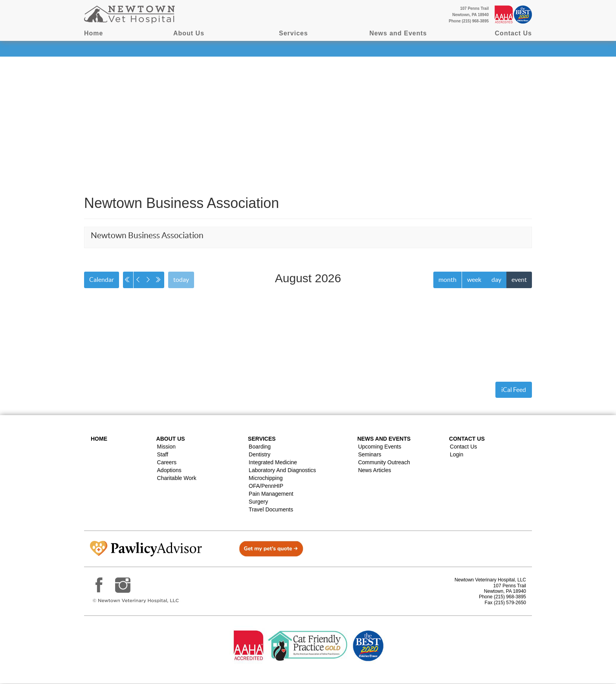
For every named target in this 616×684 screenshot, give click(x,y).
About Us (189, 33)
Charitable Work (177, 478)
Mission (166, 447)
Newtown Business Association (147, 235)
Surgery (258, 502)
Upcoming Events (379, 447)
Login (456, 455)
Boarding (260, 447)
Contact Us (513, 33)
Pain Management (271, 494)
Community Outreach (384, 463)
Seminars (369, 455)
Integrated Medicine (273, 463)
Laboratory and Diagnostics (282, 471)
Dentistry (259, 455)
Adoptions (169, 471)
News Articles (374, 471)
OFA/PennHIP (266, 486)
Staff (163, 455)
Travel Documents (271, 510)
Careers (167, 463)
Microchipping (266, 478)
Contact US (467, 439)
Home (93, 33)
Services (293, 33)
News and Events (398, 33)
